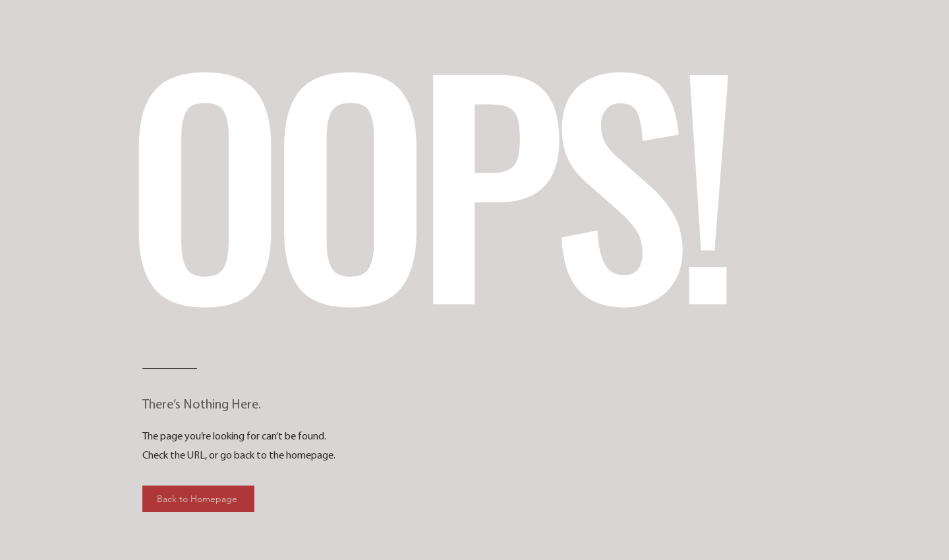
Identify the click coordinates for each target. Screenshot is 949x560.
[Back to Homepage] (198, 499)
